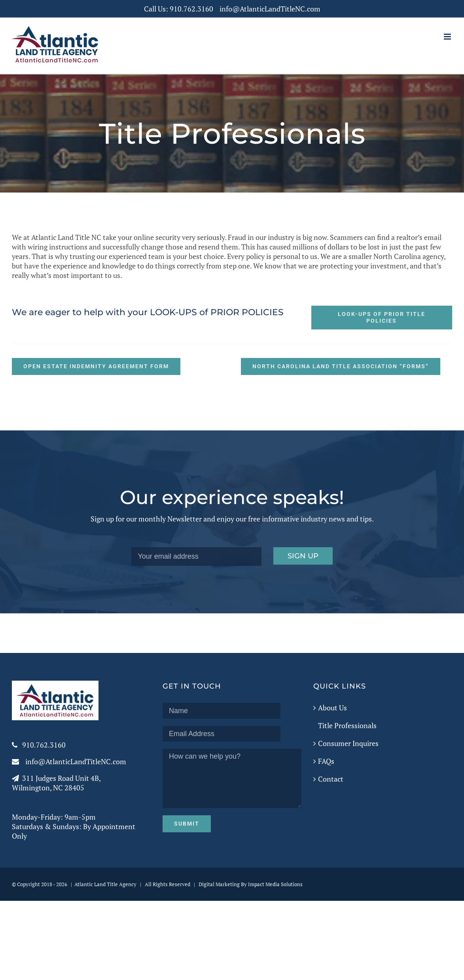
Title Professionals (347, 725)
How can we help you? (232, 778)
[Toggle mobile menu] (448, 37)
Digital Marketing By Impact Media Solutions (251, 884)
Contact (331, 779)
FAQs (326, 761)
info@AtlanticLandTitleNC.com (270, 9)
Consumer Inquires (348, 743)
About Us (332, 708)
